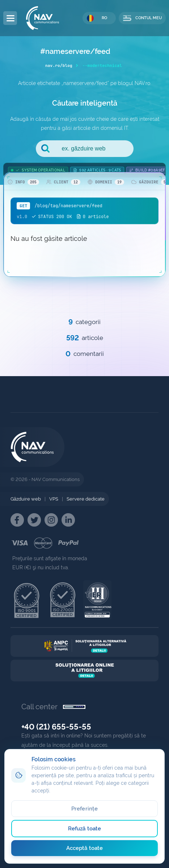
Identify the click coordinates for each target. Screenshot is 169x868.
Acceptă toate (84, 848)
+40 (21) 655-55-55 (56, 727)
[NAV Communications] (43, 18)
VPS (54, 499)
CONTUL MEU (142, 18)
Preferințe (84, 809)
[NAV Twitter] (34, 520)
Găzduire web (26, 499)
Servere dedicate (86, 499)
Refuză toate (84, 829)
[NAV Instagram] (51, 520)
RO (97, 18)
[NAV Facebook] (17, 520)
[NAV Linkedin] (68, 520)
